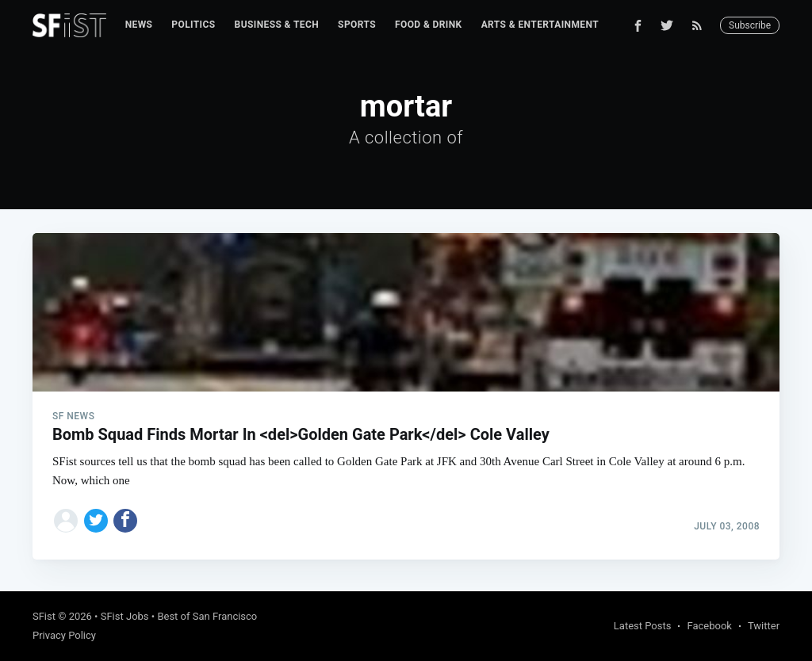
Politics (193, 25)
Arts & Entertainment (540, 25)
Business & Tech (277, 25)
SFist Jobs (125, 616)
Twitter (764, 626)
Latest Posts (643, 626)
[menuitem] (139, 25)
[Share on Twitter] (96, 521)
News (139, 25)
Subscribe (750, 25)
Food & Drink (429, 25)
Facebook (709, 626)
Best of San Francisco (207, 616)
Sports (357, 25)
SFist (44, 616)
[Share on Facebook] (125, 521)
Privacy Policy (64, 635)
